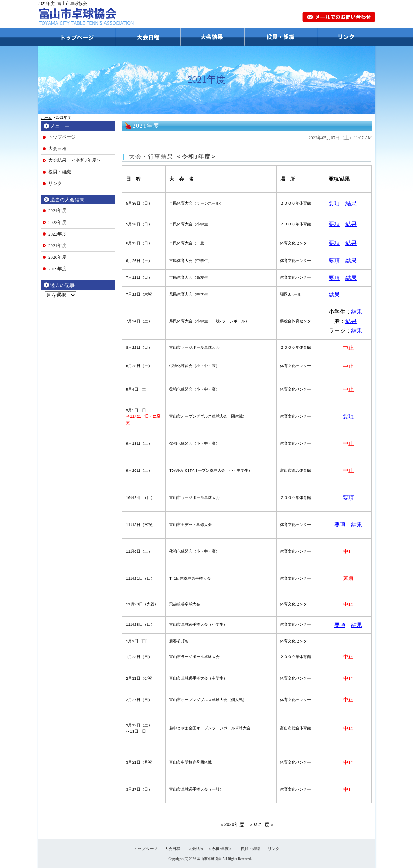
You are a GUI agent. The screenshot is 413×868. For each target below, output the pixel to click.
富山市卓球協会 (209, 859)
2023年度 (57, 222)
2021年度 (57, 246)
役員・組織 (281, 37)
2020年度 (234, 825)
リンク (346, 37)
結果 (351, 203)
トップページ (77, 37)
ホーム (46, 118)
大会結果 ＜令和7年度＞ (75, 160)
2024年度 (57, 210)
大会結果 (213, 37)
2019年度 (57, 269)
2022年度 (260, 825)
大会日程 (148, 37)
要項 (334, 203)
